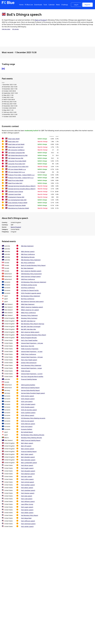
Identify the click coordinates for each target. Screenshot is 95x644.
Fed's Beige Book (26, 518)
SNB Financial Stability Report (30, 388)
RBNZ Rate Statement (28, 304)
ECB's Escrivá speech (28, 421)
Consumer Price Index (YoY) (17, 164)
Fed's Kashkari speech (28, 485)
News (58, 5)
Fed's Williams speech (28, 501)
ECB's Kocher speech (28, 396)
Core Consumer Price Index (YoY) (18, 167)
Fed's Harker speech (27, 526)
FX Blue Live (29, 5)
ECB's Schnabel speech (28, 404)
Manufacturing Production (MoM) (19, 208)
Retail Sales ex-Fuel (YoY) (16, 147)
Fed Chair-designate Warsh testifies (32, 376)
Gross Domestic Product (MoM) (18, 203)
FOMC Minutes (26, 371)
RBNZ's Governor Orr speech (30, 310)
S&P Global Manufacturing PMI (18, 155)
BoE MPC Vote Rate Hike (28, 329)
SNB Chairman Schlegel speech (31, 276)
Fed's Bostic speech (27, 488)
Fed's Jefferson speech (28, 521)
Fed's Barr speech (27, 476)
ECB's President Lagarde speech (31, 293)
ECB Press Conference (28, 288)
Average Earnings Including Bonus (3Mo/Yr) (22, 189)
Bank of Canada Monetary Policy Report (33, 265)
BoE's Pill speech (26, 446)
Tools (45, 5)
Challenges (65, 5)
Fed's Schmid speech (28, 482)
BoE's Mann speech (27, 443)
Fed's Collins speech (27, 479)
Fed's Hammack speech (28, 524)
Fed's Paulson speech (28, 493)
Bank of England (41, 20)
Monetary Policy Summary (29, 318)
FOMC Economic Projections (30, 349)
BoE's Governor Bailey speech (30, 332)
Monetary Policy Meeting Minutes (31, 438)
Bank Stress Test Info (28, 346)
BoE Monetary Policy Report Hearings (33, 324)
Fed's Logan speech (27, 507)
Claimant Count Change (16, 192)
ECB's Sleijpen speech (28, 399)
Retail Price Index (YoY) (15, 183)
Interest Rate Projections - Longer (31, 368)
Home (21, 5)
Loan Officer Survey (27, 504)
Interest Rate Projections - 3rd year (32, 357)
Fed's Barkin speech (27, 510)
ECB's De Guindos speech (29, 410)
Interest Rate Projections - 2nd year (32, 343)
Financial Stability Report (29, 451)
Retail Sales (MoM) (14, 139)
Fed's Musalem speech (28, 471)
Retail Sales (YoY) (13, 142)
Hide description (6, 29)
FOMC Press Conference (29, 354)
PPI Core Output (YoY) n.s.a (16, 172)
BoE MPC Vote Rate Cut (28, 321)
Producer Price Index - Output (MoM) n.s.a (21, 175)
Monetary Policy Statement (29, 315)
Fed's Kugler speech (27, 468)
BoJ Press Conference (28, 299)
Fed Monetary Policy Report (30, 515)
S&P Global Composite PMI (16, 153)
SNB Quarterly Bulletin (28, 385)
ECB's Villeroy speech (28, 415)
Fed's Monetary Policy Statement (31, 365)
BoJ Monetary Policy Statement (31, 296)
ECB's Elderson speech (28, 424)
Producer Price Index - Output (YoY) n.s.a (21, 178)
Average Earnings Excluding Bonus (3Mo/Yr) (22, 186)
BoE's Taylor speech (27, 454)
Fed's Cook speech (27, 499)
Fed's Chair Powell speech (29, 360)
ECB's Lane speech (27, 401)
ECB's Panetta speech (28, 407)
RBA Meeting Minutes (28, 257)
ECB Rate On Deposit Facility (30, 290)
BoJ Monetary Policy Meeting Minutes (33, 435)
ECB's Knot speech (27, 426)
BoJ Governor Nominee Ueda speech (32, 301)
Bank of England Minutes (29, 338)
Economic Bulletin (27, 429)
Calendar (52, 5)
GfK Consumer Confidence (16, 150)
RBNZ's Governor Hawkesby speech (32, 307)
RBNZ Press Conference (28, 313)
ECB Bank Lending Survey (29, 285)
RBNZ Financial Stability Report (31, 440)
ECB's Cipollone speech (28, 413)
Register (88, 5)
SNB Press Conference (28, 279)
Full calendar (15, 29)
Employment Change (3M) (16, 197)
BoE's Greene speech (28, 449)
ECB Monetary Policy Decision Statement (34, 282)
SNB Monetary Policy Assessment (31, 274)
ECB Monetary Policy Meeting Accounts (33, 418)
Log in (76, 5)
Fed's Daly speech (27, 496)
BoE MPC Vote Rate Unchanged (31, 326)
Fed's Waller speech (27, 513)
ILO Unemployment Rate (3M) (17, 200)
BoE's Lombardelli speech (29, 463)
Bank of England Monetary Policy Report (34, 335)
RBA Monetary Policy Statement (31, 260)
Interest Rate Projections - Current (32, 374)
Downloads (38, 5)
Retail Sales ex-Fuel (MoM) (16, 144)
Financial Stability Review (29, 379)
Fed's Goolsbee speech (28, 490)
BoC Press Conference (28, 263)
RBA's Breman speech (28, 251)
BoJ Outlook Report (27, 432)
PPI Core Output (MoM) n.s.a (17, 169)
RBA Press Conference (28, 254)
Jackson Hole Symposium (29, 363)
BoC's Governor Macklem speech (31, 271)
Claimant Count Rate (15, 194)
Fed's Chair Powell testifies (29, 340)
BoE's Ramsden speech (28, 460)
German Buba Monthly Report (30, 390)
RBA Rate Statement (27, 246)
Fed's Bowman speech (28, 474)
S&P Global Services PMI (16, 158)
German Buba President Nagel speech (33, 393)
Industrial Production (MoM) (17, 205)
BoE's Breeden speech (28, 457)
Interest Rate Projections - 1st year (32, 351)
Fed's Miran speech (27, 465)
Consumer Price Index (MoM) (17, 161)
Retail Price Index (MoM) (16, 180)
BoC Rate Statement (27, 268)
